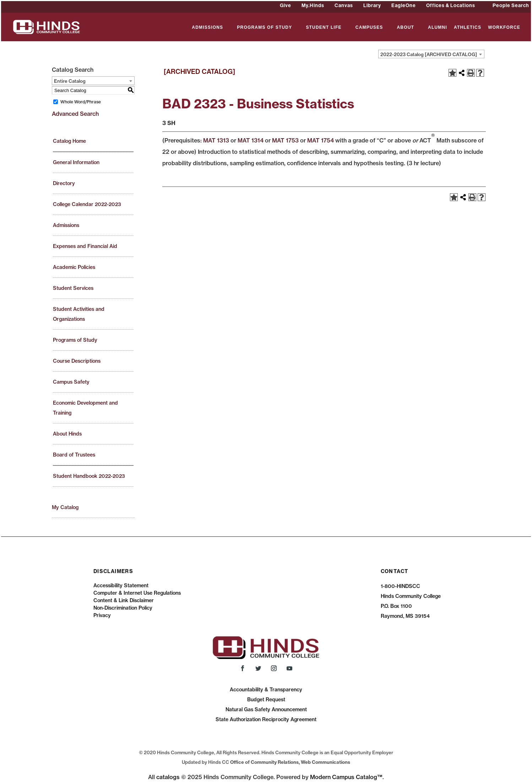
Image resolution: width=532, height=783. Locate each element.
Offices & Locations (451, 5)
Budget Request (266, 700)
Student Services (73, 288)
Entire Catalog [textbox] (70, 81)
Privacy (102, 615)
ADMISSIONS (207, 28)
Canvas (344, 5)
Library (372, 5)
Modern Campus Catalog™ (346, 777)
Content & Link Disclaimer (124, 600)
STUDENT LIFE (324, 28)
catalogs (168, 777)
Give (286, 5)
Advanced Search (75, 114)
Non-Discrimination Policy (123, 608)
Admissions (66, 225)
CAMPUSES (369, 28)
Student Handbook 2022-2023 (89, 476)
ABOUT (405, 28)
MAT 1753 (285, 140)
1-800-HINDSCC (400, 586)
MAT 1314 (251, 140)
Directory (64, 183)
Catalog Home (69, 141)
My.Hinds (313, 5)
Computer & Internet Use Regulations (137, 593)
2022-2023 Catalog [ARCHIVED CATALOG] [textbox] (429, 54)
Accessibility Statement (121, 585)
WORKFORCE (504, 28)
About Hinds (67, 434)
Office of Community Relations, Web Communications (290, 762)
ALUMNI (438, 28)
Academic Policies (74, 267)
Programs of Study (75, 340)
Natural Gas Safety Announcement (266, 709)
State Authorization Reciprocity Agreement (266, 719)
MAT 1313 (216, 140)
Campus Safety (71, 382)
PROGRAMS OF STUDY (264, 28)
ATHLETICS (468, 28)
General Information (76, 162)
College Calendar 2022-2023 (87, 204)
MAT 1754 (321, 140)
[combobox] (431, 54)
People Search (511, 5)
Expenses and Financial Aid (85, 246)
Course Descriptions (77, 361)
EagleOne (404, 5)
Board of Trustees (74, 455)
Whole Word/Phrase (81, 102)
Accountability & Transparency (266, 690)
